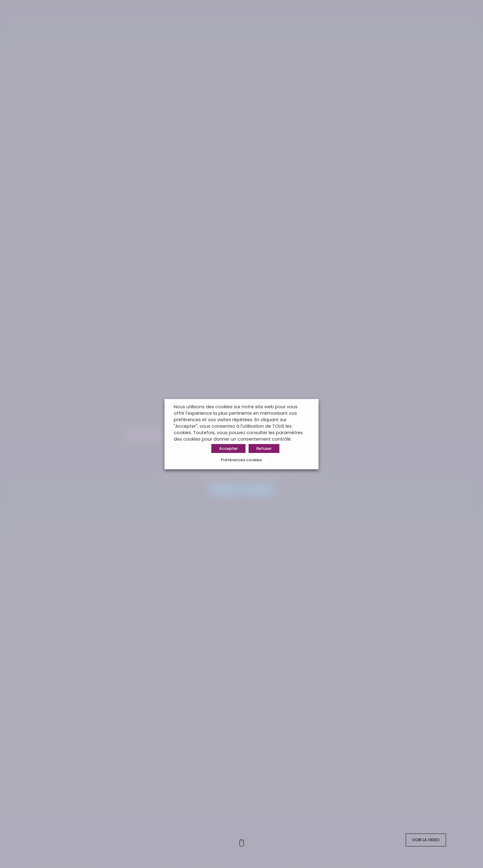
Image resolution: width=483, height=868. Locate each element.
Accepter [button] (228, 448)
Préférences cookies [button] (242, 460)
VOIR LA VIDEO (426, 840)
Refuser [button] (264, 448)
